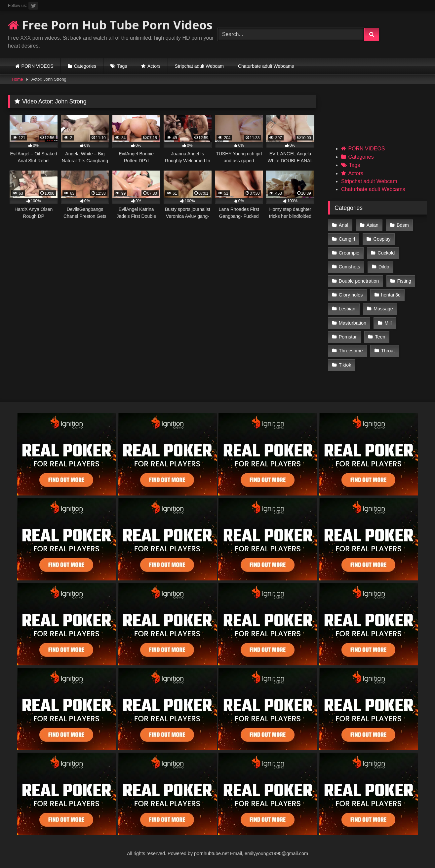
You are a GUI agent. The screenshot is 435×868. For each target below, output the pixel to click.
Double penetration (359, 281)
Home (18, 79)
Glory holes (351, 295)
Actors (154, 66)
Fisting (404, 281)
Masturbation (353, 323)
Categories (85, 66)
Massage (383, 309)
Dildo (384, 267)
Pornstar (348, 337)
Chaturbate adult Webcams (266, 66)
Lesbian (347, 309)
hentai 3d (391, 295)
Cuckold (386, 253)
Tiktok (345, 365)
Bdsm (403, 225)
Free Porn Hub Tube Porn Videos (110, 25)
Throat (388, 351)
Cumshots (350, 267)
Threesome (351, 351)
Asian (373, 225)
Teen (380, 337)
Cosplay (382, 239)
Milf (388, 323)
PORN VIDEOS (38, 66)
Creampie (349, 253)
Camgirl (347, 239)
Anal (344, 225)
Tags (122, 66)
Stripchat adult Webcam (199, 66)
